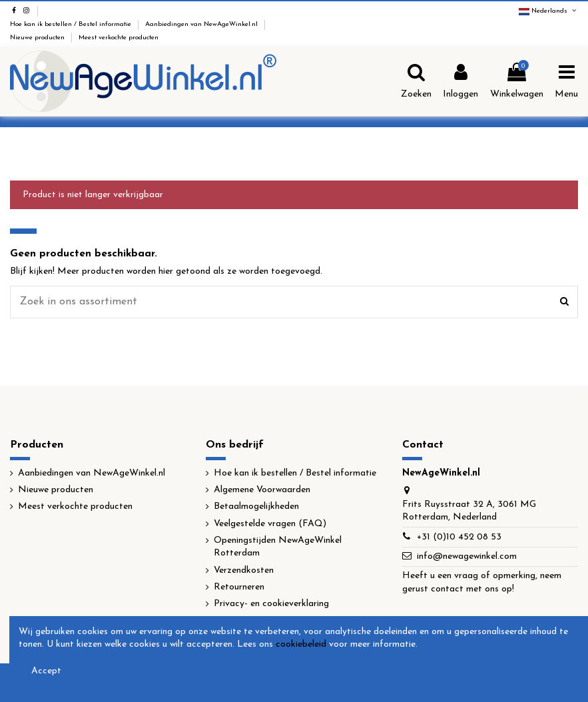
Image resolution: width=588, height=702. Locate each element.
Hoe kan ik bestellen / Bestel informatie (72, 24)
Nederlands (548, 11)
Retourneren (239, 587)
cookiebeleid (301, 644)
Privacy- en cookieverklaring (271, 604)
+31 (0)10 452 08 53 (459, 537)
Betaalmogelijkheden (256, 507)
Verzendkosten (244, 570)
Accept (46, 671)
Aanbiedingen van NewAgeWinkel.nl (202, 24)
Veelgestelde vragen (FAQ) (270, 524)
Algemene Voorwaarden (262, 490)
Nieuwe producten (38, 38)
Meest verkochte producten (119, 38)
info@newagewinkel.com (467, 556)
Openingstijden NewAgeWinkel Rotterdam (278, 547)
